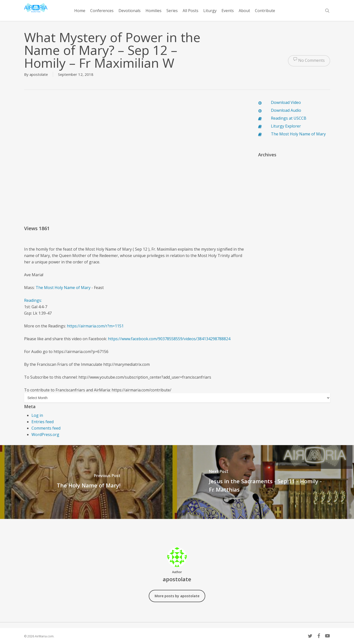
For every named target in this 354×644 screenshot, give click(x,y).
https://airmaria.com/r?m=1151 (95, 326)
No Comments (309, 61)
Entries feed (43, 422)
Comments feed (46, 428)
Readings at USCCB (289, 118)
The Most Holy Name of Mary (63, 288)
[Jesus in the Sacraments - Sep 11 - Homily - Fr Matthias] (265, 482)
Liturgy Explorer (286, 126)
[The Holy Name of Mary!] (88, 482)
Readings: (33, 300)
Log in (37, 415)
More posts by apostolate (177, 596)
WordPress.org (45, 435)
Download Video (286, 102)
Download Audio (286, 110)
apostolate (39, 74)
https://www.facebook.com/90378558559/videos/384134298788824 (169, 339)
